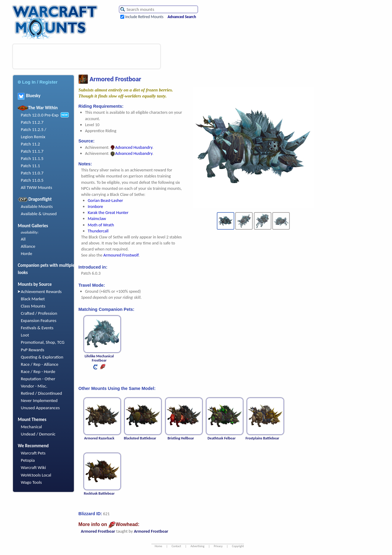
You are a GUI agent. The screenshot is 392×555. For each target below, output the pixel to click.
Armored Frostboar (98, 531)
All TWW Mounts (36, 187)
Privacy (218, 546)
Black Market (33, 299)
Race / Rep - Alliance (40, 364)
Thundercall (98, 231)
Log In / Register (38, 82)
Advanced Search (182, 17)
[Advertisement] (87, 56)
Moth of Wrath (101, 225)
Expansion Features (39, 321)
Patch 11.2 (30, 144)
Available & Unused (39, 214)
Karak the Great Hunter (108, 212)
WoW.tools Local (36, 475)
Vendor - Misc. (34, 386)
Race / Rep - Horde (38, 372)
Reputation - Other (38, 379)
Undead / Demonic (38, 434)
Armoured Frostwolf (121, 255)
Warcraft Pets (33, 453)
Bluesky (29, 96)
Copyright (238, 546)
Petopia (28, 460)
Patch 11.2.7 (32, 122)
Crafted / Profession (39, 313)
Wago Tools (31, 482)
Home (158, 546)
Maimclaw (97, 218)
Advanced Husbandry (131, 147)
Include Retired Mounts (144, 17)
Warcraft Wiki (33, 467)
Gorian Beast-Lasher (105, 200)
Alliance (28, 246)
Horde (27, 254)
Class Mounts (33, 306)
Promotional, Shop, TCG (43, 342)
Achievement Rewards (41, 292)
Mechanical (31, 427)
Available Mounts (37, 206)
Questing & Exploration (42, 357)
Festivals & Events (37, 328)
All (23, 239)
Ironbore (95, 206)
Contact (176, 546)
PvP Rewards (33, 350)
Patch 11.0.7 (32, 173)
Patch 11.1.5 (32, 158)
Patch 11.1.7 (32, 151)
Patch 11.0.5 (32, 180)
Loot (25, 335)
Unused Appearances (40, 408)
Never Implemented (39, 400)
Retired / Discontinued (41, 393)
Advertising (198, 546)
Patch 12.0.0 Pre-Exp (40, 115)
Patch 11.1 (30, 166)
